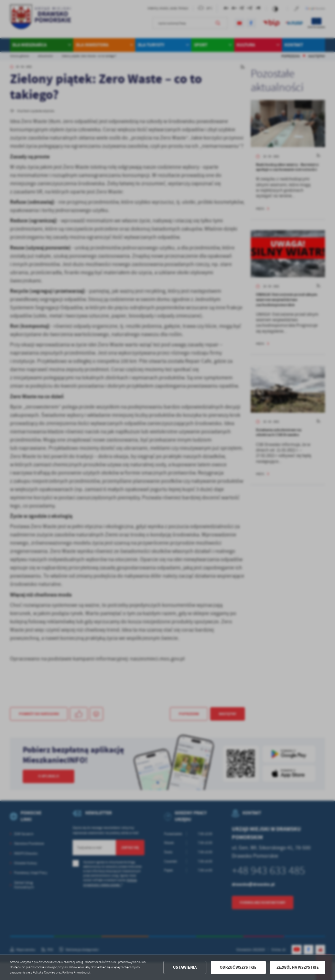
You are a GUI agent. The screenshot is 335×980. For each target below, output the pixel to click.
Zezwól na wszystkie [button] (298, 967)
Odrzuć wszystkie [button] (238, 967)
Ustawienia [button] (185, 967)
